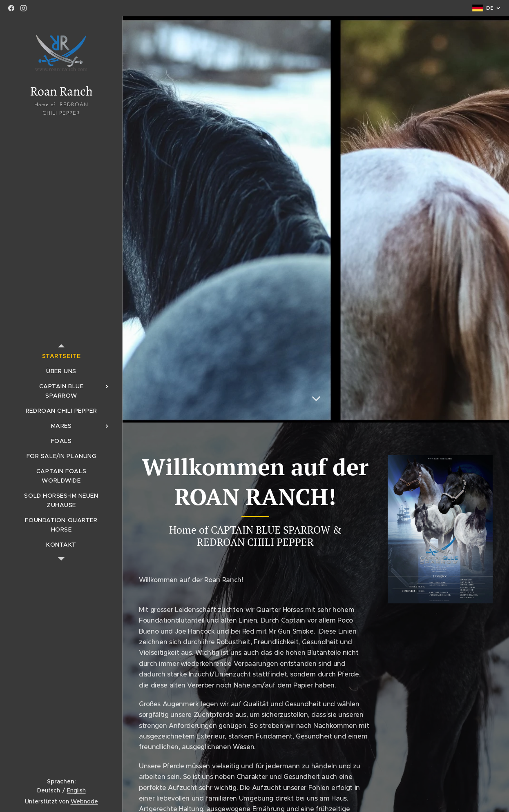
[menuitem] (61, 356)
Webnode (84, 801)
